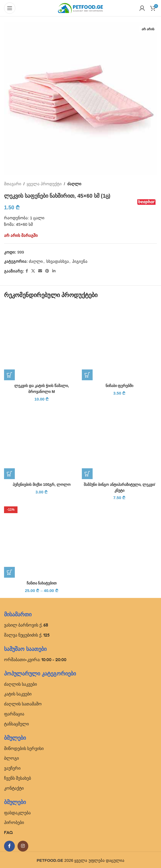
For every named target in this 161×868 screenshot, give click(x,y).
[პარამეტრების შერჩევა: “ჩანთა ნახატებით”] (9, 571)
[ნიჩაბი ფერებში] (119, 343)
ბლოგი (11, 757)
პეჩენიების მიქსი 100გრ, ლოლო (42, 484)
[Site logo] (80, 8)
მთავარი (13, 184)
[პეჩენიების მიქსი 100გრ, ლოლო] (42, 441)
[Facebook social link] (27, 271)
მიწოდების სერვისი (24, 747)
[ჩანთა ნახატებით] (42, 539)
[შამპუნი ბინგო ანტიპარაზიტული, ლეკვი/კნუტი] (119, 441)
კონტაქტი (14, 787)
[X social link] (33, 271)
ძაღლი (74, 184)
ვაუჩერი (12, 767)
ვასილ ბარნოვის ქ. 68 (26, 624)
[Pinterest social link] (47, 271)
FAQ (8, 831)
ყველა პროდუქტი (44, 184)
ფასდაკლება (17, 812)
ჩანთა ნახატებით (41, 582)
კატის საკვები (18, 693)
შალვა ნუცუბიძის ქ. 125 (27, 634)
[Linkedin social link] (54, 271)
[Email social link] (40, 271)
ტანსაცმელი (16, 723)
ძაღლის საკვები (20, 683)
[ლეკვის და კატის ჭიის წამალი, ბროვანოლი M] (42, 343)
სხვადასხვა (58, 261)
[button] (9, 375)
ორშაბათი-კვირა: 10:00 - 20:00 (35, 658)
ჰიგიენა (80, 261)
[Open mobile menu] (10, 8)
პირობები (14, 821)
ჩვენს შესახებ (17, 777)
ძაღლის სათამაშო (23, 703)
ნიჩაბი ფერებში (119, 386)
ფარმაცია (14, 713)
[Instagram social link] (23, 845)
